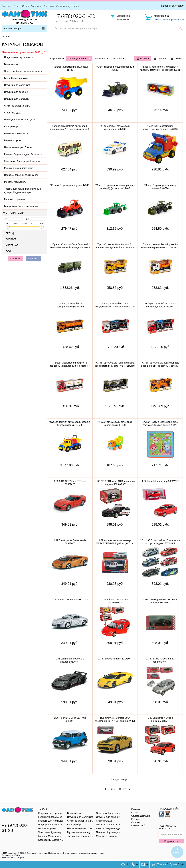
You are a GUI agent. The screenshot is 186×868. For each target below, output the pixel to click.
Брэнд (9, 233)
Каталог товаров (24, 29)
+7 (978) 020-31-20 (75, 16)
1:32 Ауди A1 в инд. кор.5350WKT (160, 481)
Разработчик (11, 855)
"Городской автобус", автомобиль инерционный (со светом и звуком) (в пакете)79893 (70, 129)
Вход (166, 6)
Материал (11, 245)
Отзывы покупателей (68, 6)
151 (125, 789)
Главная (6, 6)
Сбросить (34, 259)
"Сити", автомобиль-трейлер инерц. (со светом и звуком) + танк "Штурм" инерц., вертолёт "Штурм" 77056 (115, 366)
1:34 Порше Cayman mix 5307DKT (70, 599)
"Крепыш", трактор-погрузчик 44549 (70, 185)
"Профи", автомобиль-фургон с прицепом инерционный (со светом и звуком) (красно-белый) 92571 (70, 366)
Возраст (10, 239)
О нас (17, 6)
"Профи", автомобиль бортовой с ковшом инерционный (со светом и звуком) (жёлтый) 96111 (115, 247)
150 (119, 789)
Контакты (49, 6)
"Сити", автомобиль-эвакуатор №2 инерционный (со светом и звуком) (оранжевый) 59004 (160, 366)
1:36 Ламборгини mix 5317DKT (115, 659)
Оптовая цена (14, 213)
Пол (7, 251)
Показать (15, 259)
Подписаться (171, 841)
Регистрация (177, 6)
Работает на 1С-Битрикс (13, 857)
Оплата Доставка (32, 6)
